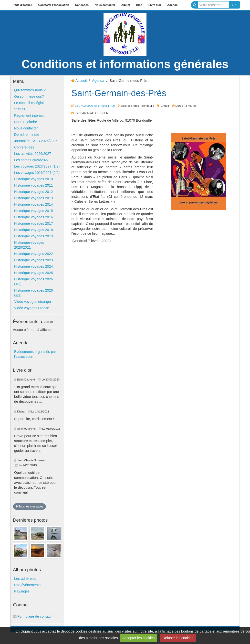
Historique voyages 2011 (33, 185)
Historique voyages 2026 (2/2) (33, 293)
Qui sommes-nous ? (30, 90)
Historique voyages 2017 (33, 223)
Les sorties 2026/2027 (31, 160)
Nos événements (27, 585)
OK (234, 5)
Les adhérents (25, 579)
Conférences (24, 147)
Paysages (22, 591)
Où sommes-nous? (29, 96)
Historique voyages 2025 (33, 273)
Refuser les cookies (178, 638)
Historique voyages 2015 (33, 211)
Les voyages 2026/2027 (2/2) (37, 173)
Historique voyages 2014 (33, 204)
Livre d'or (155, 5)
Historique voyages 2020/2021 (29, 245)
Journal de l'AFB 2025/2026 (36, 141)
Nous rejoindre (26, 122)
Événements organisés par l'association (35, 354)
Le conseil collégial (29, 103)
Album (126, 5)
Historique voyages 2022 (33, 254)
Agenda (172, 5)
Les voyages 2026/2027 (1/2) (37, 166)
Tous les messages (29, 507)
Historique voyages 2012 (33, 192)
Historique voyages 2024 (33, 266)
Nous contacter (105, 5)
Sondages (82, 5)
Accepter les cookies (138, 638)
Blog (139, 5)
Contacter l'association (54, 5)
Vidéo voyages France (32, 308)
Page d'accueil (22, 5)
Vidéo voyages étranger (33, 302)
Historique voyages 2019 (33, 236)
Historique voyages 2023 (33, 260)
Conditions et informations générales (125, 64)
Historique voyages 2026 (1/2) (33, 282)
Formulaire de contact (32, 616)
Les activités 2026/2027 (33, 154)
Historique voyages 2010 (33, 179)
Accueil (81, 81)
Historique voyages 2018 (33, 230)
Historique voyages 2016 (33, 217)
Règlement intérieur (30, 116)
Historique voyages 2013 (33, 198)
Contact (21, 605)
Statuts (20, 109)
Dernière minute (27, 135)
